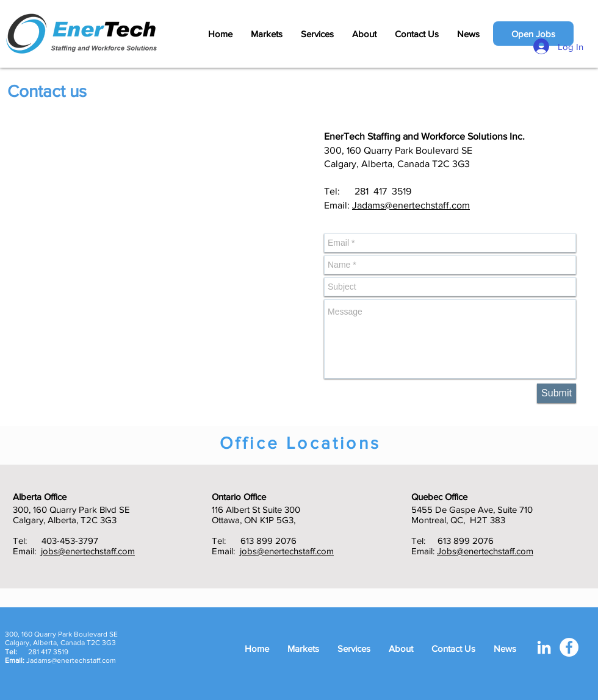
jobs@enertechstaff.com (88, 551)
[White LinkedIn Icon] (544, 647)
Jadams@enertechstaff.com (411, 205)
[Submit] (557, 393)
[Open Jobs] (533, 34)
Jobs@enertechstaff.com (485, 551)
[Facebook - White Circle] (569, 647)
